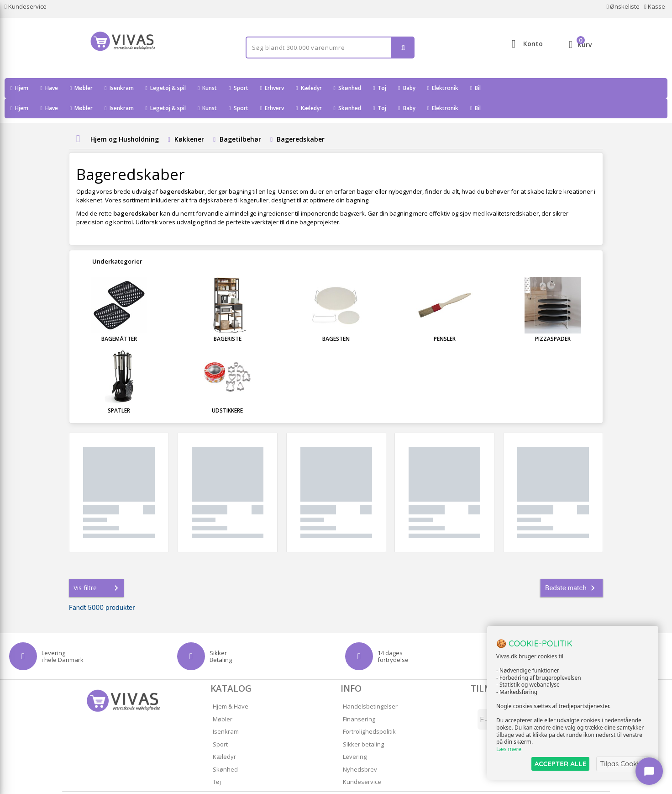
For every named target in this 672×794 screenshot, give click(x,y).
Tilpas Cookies (623, 764)
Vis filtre (98, 568)
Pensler (445, 319)
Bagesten (336, 319)
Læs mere (509, 749)
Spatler (119, 390)
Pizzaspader (553, 319)
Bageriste (228, 319)
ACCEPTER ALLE (560, 764)
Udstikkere (227, 390)
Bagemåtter (119, 319)
